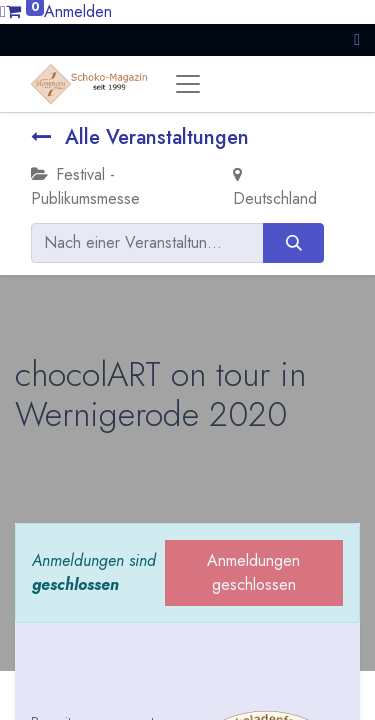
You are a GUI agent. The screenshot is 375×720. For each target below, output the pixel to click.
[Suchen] (293, 243)
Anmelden (78, 11)
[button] (357, 39)
